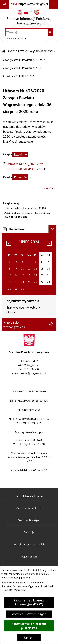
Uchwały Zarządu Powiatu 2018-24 (22, 60)
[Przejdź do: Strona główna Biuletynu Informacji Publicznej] (4, 51)
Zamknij (29, 638)
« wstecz (49, 188)
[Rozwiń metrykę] (20, 154)
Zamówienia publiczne (29, 508)
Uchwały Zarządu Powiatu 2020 (20, 68)
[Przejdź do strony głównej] (29, 18)
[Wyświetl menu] (54, 4)
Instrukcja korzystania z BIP (29, 544)
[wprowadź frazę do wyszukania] (27, 32)
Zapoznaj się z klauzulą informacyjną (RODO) (29, 602)
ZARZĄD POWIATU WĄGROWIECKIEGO (30, 51)
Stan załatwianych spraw (29, 496)
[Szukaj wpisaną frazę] (50, 32)
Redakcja (29, 532)
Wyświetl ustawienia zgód (29, 614)
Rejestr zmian (29, 557)
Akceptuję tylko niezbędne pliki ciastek (29, 626)
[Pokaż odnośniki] (4, 4)
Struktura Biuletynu (29, 520)
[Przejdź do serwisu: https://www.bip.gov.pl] (29, 4)
